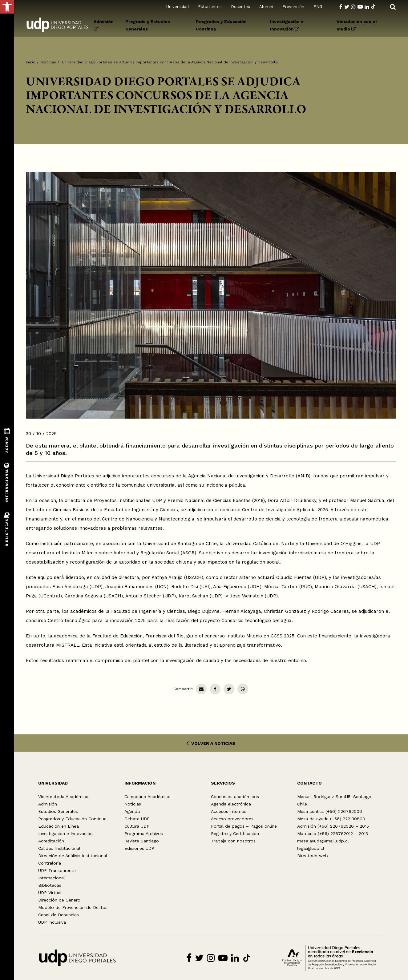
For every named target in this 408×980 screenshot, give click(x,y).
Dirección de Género (59, 900)
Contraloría (50, 863)
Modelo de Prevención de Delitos (73, 907)
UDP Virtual (50, 893)
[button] (7, 7)
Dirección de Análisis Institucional (73, 856)
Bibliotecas (50, 885)
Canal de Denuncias (59, 915)
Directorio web (313, 856)
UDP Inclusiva (52, 922)
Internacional (52, 878)
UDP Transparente (57, 870)
